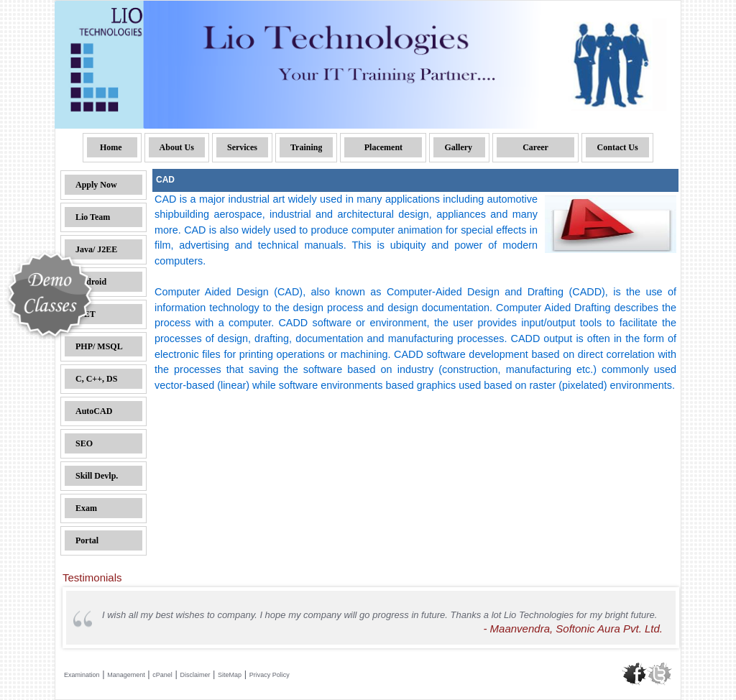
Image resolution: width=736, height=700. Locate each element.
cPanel (162, 675)
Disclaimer (195, 675)
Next (657, 618)
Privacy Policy (270, 675)
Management (126, 675)
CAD (165, 180)
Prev (74, 618)
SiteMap (230, 675)
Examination (82, 675)
